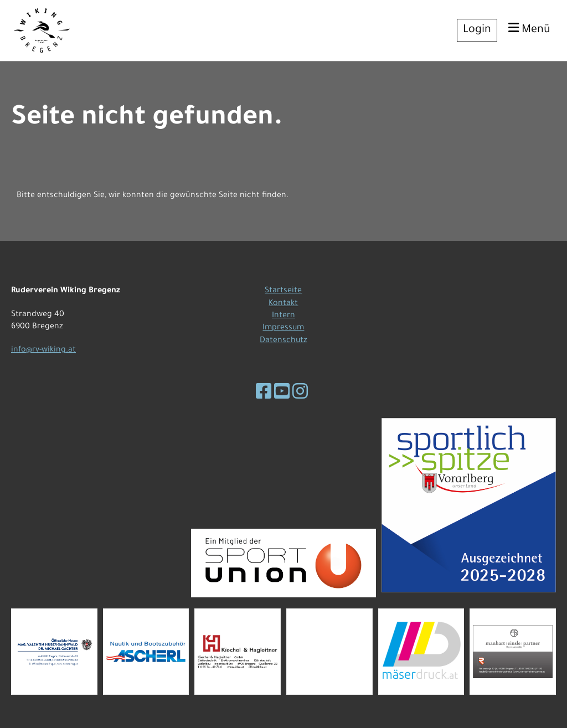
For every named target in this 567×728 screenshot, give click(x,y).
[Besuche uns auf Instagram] (300, 395)
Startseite (283, 291)
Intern (283, 316)
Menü (529, 29)
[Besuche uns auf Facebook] (264, 395)
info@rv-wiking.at (43, 350)
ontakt (285, 304)
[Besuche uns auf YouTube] (282, 395)
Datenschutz (283, 341)
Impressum (283, 328)
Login (477, 30)
